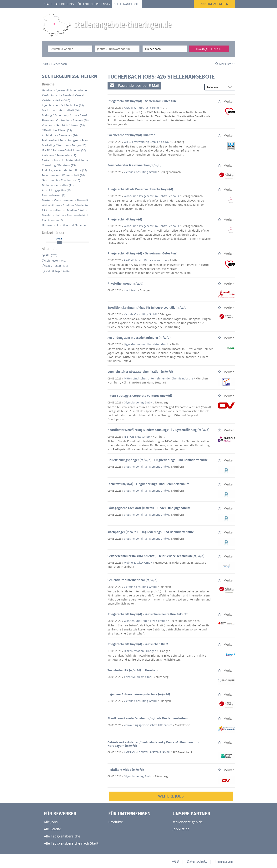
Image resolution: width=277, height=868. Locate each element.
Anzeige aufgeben (214, 4)
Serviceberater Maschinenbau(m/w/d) (134, 165)
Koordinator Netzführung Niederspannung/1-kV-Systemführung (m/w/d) (158, 430)
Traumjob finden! (209, 49)
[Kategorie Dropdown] (88, 49)
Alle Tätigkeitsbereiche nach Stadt (71, 843)
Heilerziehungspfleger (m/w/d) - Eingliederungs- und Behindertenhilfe (158, 460)
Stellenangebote (127, 4)
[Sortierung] (216, 87)
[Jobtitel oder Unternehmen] (117, 49)
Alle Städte (52, 829)
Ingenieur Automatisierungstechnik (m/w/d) (139, 694)
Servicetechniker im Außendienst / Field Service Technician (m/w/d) (156, 556)
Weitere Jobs (171, 796)
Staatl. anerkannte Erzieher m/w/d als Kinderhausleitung (148, 718)
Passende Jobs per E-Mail (134, 85)
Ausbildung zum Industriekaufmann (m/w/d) (139, 338)
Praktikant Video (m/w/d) (126, 770)
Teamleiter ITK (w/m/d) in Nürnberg (133, 670)
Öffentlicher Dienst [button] (94, 4)
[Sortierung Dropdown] (231, 87)
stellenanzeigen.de (188, 822)
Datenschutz (197, 861)
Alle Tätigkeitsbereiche (62, 836)
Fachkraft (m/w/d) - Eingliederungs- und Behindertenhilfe (149, 484)
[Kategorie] (66, 49)
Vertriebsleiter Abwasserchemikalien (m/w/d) (140, 372)
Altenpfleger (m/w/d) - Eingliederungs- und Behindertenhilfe (151, 532)
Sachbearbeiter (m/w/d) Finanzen (131, 135)
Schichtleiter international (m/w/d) (132, 580)
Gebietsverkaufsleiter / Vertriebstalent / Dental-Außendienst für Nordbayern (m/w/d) (154, 744)
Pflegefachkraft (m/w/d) (125, 219)
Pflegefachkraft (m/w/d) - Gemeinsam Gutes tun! (142, 101)
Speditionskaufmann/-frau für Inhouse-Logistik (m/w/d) (147, 308)
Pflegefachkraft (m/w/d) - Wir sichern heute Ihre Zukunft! (148, 614)
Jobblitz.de (181, 829)
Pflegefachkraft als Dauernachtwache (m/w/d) (140, 189)
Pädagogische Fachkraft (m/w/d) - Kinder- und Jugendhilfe (149, 508)
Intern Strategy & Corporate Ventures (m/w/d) (140, 396)
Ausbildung (65, 4)
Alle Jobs (51, 822)
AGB (175, 861)
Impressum (224, 861)
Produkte (116, 822)
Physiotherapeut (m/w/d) (125, 284)
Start (48, 4)
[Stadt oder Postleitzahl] (165, 49)
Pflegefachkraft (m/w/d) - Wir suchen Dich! (138, 644)
